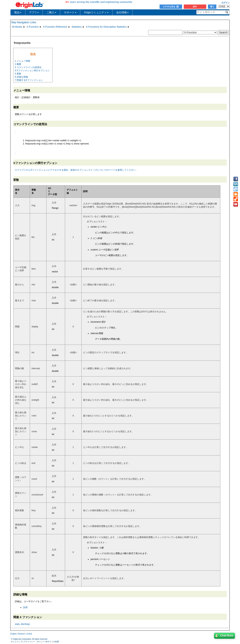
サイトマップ (16, 641)
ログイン (226, 3)
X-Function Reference (55, 27)
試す (195, 7)
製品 (18, 12)
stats (17, 624)
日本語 (29, 633)
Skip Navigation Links (24, 22)
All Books (17, 27)
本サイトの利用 (52, 641)
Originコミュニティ (96, 12)
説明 (25, 607)
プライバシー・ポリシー (34, 641)
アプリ (34, 12)
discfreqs (25, 624)
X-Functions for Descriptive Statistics (106, 27)
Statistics (77, 27)
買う (212, 7)
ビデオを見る (171, 7)
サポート (70, 12)
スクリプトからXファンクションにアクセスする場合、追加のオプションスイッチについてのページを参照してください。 (76, 170)
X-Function (33, 27)
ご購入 (51, 12)
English (13, 633)
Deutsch (21, 633)
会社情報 (122, 12)
